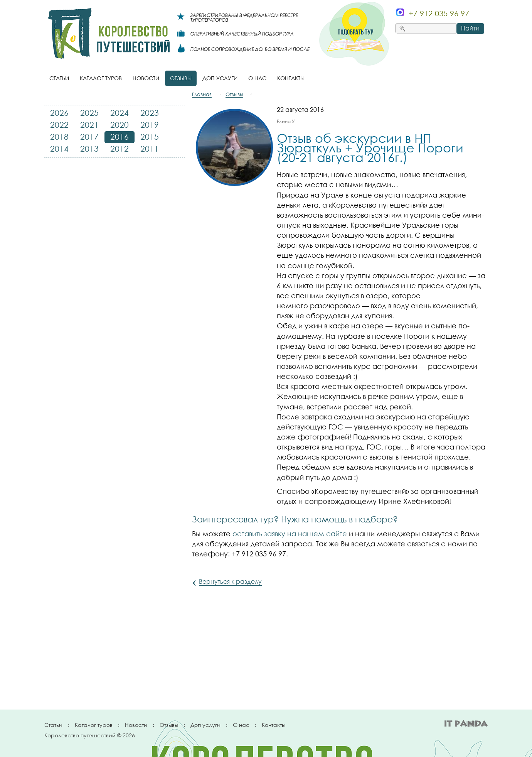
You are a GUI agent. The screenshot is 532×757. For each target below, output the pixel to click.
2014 (59, 149)
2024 (120, 113)
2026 (59, 113)
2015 (150, 137)
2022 (59, 125)
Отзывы (169, 725)
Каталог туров (94, 725)
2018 (59, 137)
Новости (136, 725)
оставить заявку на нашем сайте (291, 534)
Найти (470, 28)
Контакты (274, 725)
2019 (150, 125)
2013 (89, 149)
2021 (89, 125)
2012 (120, 149)
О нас (241, 725)
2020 (120, 125)
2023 (150, 113)
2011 (150, 149)
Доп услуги (205, 725)
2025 (89, 113)
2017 (89, 137)
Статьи (53, 725)
